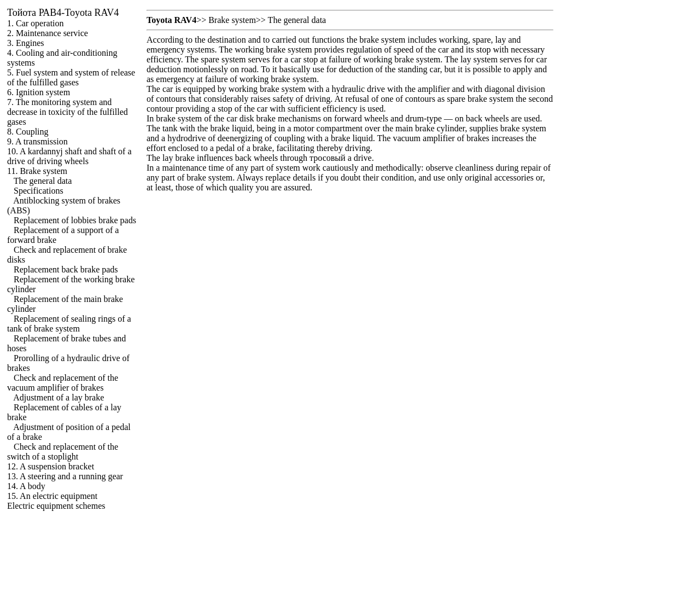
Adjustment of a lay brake (59, 397)
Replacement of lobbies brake (75, 220)
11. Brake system (37, 171)
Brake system (232, 20)
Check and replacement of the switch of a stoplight (63, 452)
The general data (43, 181)
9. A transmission (37, 141)
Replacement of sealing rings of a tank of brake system (69, 324)
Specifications (39, 191)
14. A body (26, 486)
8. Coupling (28, 132)
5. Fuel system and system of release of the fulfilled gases (71, 77)
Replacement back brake (66, 269)
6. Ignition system (39, 92)
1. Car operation (36, 23)
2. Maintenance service (48, 33)
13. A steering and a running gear (65, 476)
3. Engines (26, 43)
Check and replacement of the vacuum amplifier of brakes (63, 383)
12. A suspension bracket (51, 466)
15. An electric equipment (52, 496)
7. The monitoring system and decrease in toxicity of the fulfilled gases (68, 112)
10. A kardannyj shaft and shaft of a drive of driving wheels (69, 156)
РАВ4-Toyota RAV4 (63, 13)
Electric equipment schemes (56, 506)
